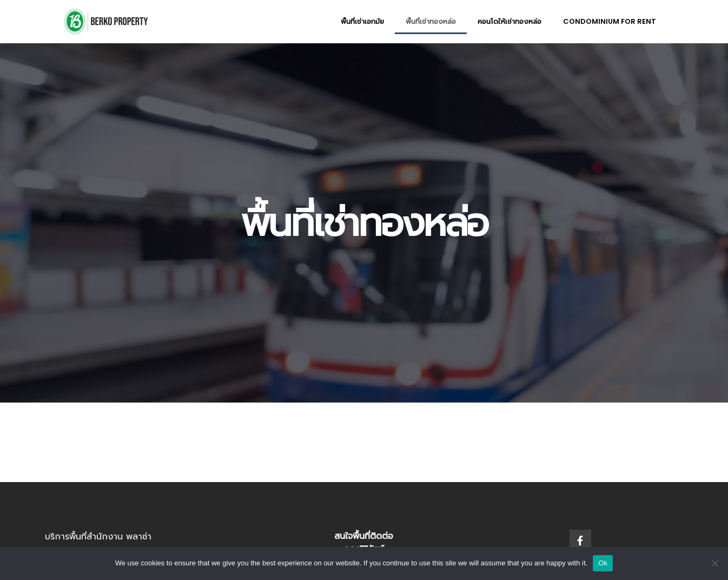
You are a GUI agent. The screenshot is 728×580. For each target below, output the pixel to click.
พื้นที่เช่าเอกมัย (362, 21)
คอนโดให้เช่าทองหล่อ (509, 21)
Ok (603, 563)
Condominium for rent (610, 21)
